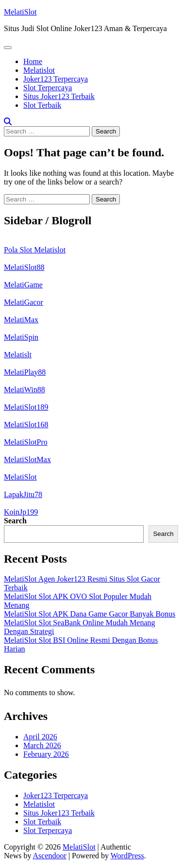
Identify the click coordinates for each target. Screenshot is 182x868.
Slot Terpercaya (48, 88)
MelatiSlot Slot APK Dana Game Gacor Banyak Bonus (90, 614)
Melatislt (18, 355)
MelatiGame (23, 285)
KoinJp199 (21, 512)
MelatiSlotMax (27, 459)
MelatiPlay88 (25, 372)
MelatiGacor (24, 302)
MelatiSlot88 (24, 267)
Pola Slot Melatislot (35, 250)
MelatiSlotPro (26, 442)
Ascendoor (50, 856)
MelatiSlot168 (26, 425)
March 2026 (42, 745)
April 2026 (40, 737)
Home (33, 61)
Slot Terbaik (42, 105)
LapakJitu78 (23, 494)
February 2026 (46, 754)
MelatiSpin (21, 337)
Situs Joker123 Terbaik (59, 96)
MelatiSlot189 (26, 407)
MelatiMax (21, 320)
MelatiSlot (20, 12)
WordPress (127, 856)
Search (15, 521)
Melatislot (39, 70)
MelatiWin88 (25, 390)
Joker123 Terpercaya (56, 79)
